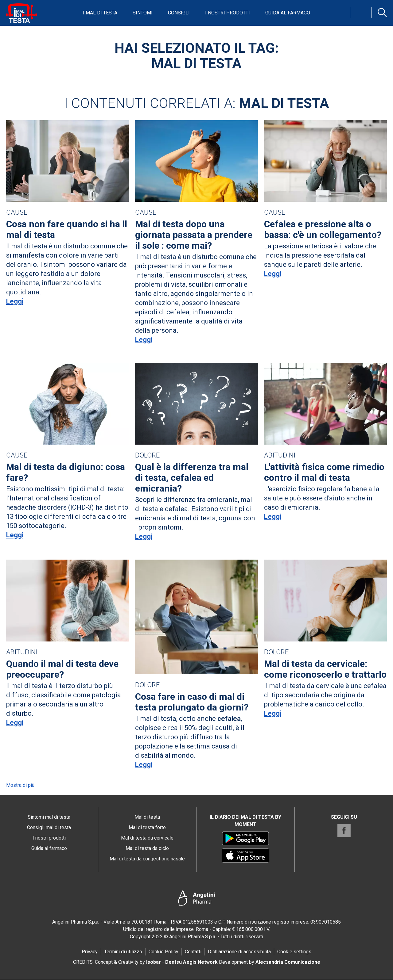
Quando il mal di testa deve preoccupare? (62, 669)
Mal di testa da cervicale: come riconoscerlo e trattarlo (325, 669)
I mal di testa (100, 13)
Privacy (90, 952)
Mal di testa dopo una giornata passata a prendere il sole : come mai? (194, 235)
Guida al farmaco (288, 13)
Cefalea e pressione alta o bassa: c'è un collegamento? (323, 229)
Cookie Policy (163, 952)
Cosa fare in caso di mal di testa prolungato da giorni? (192, 702)
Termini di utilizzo (123, 952)
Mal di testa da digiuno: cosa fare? (66, 472)
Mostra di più (20, 785)
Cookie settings (294, 952)
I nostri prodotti (228, 13)
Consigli (179, 13)
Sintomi (143, 13)
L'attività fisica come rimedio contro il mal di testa (324, 472)
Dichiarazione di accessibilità (239, 952)
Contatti (193, 952)
